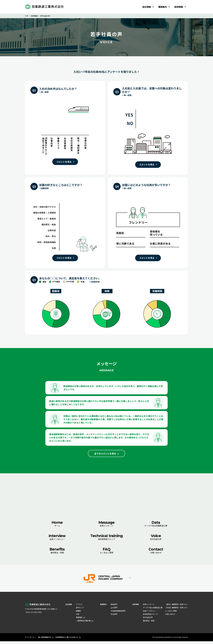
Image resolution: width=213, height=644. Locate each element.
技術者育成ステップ (106, 539)
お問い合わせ (156, 553)
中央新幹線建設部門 (118, 613)
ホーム (57, 526)
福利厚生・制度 (57, 553)
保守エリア (80, 610)
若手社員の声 (156, 539)
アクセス (79, 607)
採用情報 (179, 7)
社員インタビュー (57, 539)
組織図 (78, 613)
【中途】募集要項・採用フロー (177, 610)
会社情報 (147, 7)
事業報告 (80, 620)
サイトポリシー (31, 640)
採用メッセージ (106, 526)
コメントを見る (64, 162)
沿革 (78, 617)
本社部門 (114, 617)
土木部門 (114, 610)
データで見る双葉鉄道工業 (156, 526)
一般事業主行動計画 (85, 623)
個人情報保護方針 (46, 640)
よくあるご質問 (106, 553)
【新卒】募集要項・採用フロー (177, 607)
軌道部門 (114, 607)
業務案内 (163, 7)
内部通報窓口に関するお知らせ (68, 640)
